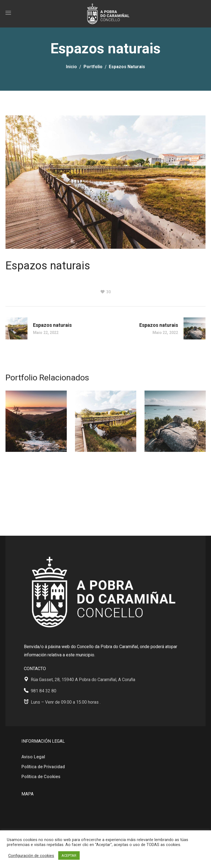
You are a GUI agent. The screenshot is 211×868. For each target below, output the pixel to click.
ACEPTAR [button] (69, 855)
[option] (36, 425)
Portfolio (93, 67)
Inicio (71, 67)
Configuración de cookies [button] (31, 856)
